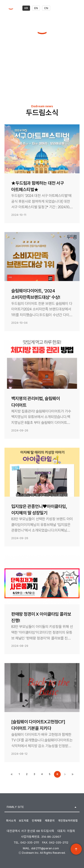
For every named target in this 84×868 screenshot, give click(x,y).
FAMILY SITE (15, 807)
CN (46, 8)
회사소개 (11, 821)
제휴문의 (50, 821)
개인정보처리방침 (68, 821)
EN (36, 8)
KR (26, 8)
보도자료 (24, 821)
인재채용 (37, 821)
